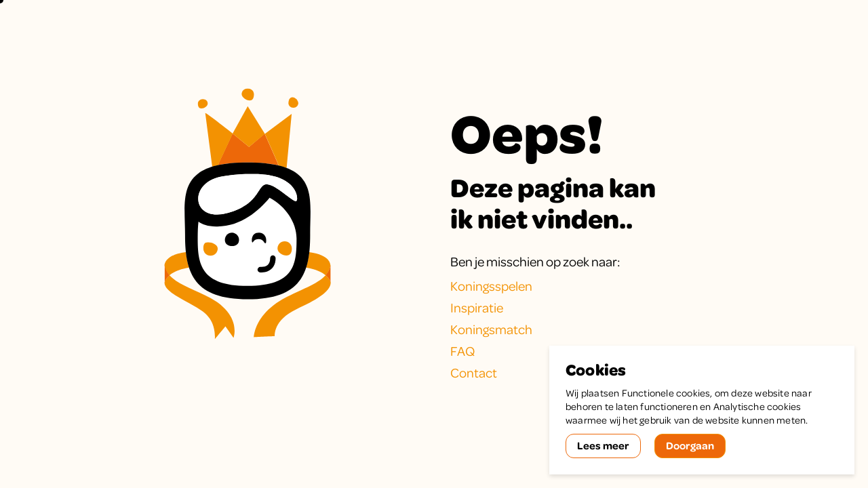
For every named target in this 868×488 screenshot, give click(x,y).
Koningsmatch (491, 329)
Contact (474, 372)
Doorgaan (690, 445)
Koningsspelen (491, 286)
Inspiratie (477, 307)
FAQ (462, 351)
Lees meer (603, 445)
